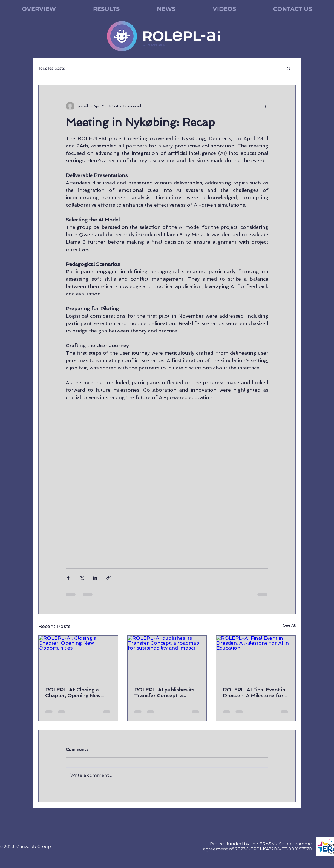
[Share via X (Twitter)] (82, 578)
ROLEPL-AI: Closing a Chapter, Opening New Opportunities (73, 693)
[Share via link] (109, 578)
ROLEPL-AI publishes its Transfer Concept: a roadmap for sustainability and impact (166, 693)
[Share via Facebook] (68, 578)
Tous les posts (52, 68)
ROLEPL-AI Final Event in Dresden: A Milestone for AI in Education (254, 693)
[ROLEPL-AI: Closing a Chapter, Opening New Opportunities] (78, 658)
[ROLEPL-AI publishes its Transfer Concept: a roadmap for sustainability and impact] (167, 658)
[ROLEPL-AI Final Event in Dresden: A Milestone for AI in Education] (256, 658)
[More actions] (265, 106)
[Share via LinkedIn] (95, 578)
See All (289, 625)
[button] (289, 69)
